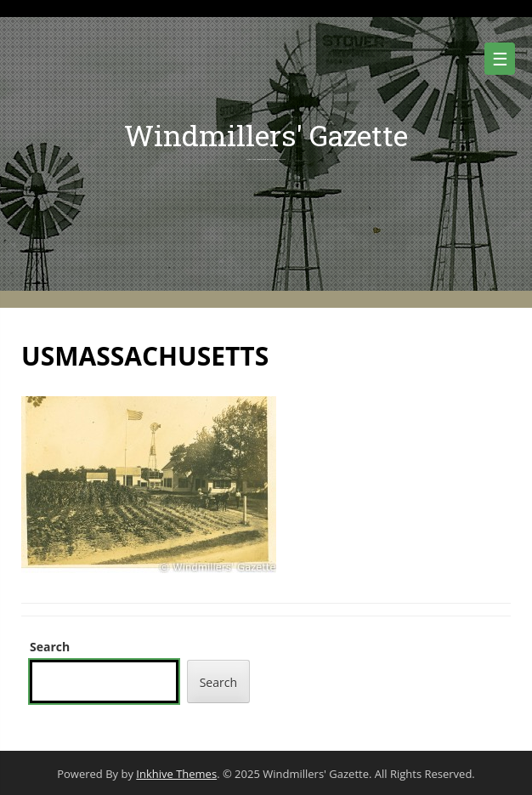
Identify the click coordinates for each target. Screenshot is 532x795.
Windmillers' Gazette (266, 135)
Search (50, 647)
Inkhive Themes (176, 774)
